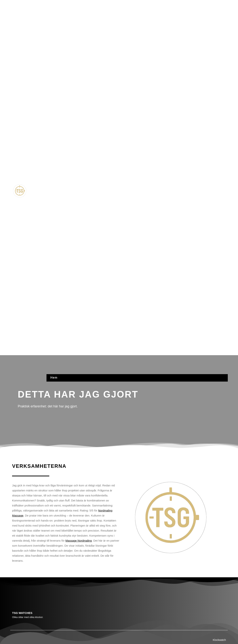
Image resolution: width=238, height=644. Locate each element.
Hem (54, 4)
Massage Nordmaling (79, 541)
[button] (137, 191)
